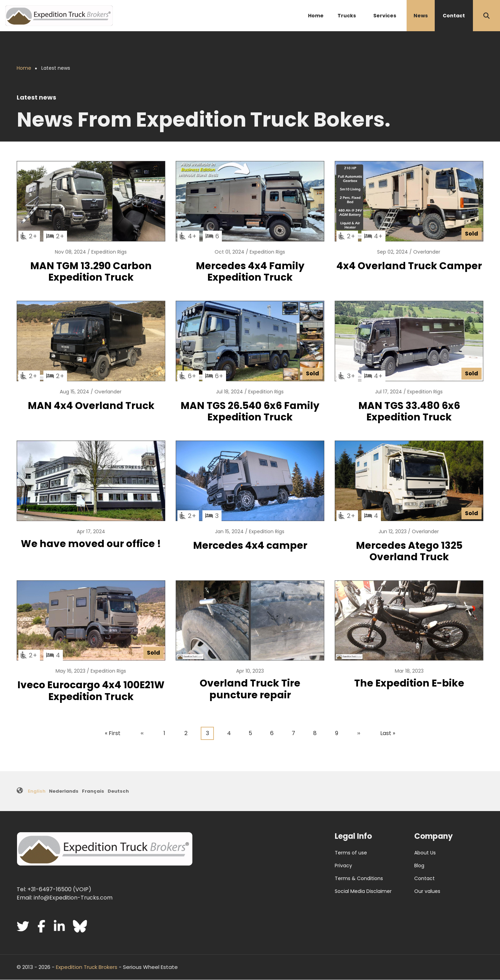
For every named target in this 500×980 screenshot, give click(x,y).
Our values (427, 891)
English (37, 791)
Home (316, 16)
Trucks (347, 16)
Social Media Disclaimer (363, 891)
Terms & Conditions (359, 878)
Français (93, 791)
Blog (419, 866)
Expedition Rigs (109, 252)
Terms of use (351, 853)
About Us (425, 853)
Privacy (343, 866)
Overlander (427, 252)
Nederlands (64, 791)
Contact (454, 16)
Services (385, 16)
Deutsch (118, 791)
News (421, 16)
